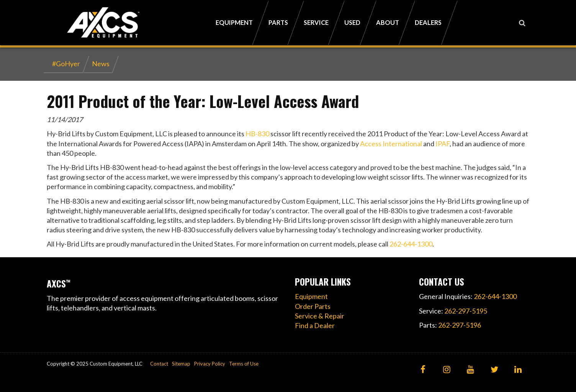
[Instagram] (447, 370)
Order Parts (313, 306)
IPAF (443, 144)
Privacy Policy (210, 364)
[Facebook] (423, 370)
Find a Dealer (315, 325)
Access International (391, 144)
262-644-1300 (411, 244)
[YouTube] (470, 370)
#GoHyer (66, 64)
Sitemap (181, 364)
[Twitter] (494, 370)
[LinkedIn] (518, 370)
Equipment (311, 296)
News (101, 64)
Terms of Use (244, 364)
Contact (159, 364)
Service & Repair (320, 316)
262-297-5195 (466, 311)
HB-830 (257, 134)
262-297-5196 (460, 325)
